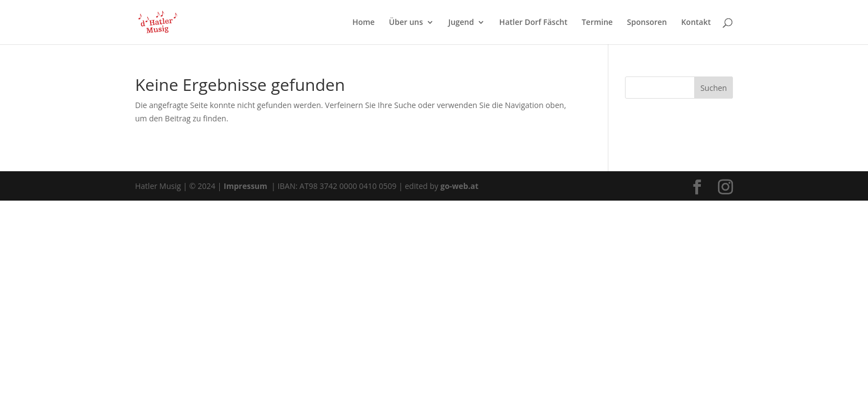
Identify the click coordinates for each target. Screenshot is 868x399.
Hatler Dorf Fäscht (533, 23)
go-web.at (459, 186)
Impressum (246, 186)
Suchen (714, 88)
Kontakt (696, 23)
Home (363, 23)
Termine (597, 23)
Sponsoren (647, 23)
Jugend (461, 23)
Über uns (406, 23)
